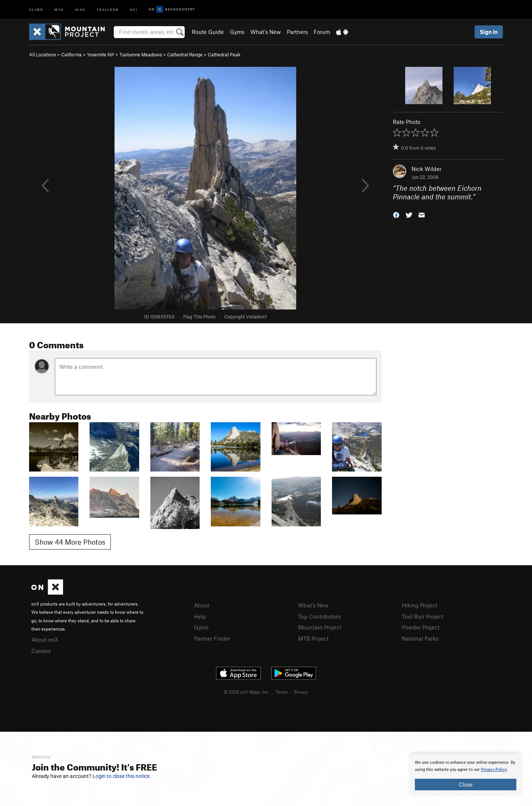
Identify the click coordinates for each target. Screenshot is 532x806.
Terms (282, 692)
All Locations (43, 55)
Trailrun (108, 9)
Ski (134, 9)
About (202, 605)
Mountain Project (320, 627)
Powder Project (421, 627)
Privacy (301, 692)
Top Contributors (319, 616)
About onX (45, 639)
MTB (59, 9)
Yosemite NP (101, 55)
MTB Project (313, 638)
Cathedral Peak (224, 55)
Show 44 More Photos (70, 542)
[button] (396, 214)
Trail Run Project (423, 616)
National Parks (420, 638)
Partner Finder (212, 638)
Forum (322, 32)
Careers (41, 651)
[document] (466, 775)
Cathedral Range (185, 55)
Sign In (489, 32)
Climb (36, 9)
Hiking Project (420, 605)
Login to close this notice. (122, 776)
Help (200, 616)
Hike (80, 9)
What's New (266, 32)
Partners (297, 32)
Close (466, 784)
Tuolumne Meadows (141, 55)
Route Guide (208, 32)
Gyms (237, 32)
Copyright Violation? (245, 317)
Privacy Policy (494, 770)
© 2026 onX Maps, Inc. (247, 692)
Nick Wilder (426, 169)
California (71, 55)
